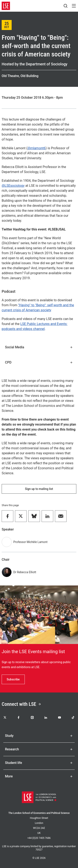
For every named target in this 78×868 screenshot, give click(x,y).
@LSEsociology (13, 186)
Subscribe (13, 679)
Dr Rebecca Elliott (25, 572)
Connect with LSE (21, 704)
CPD (39, 362)
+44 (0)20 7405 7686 (39, 838)
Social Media (39, 347)
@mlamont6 (37, 148)
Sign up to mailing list (39, 489)
